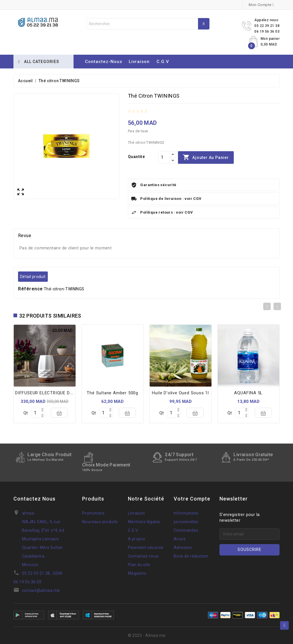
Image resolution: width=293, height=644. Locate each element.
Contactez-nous (104, 62)
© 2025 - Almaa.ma (147, 635)
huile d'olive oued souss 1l (180, 393)
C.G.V (163, 62)
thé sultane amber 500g (112, 393)
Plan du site (139, 565)
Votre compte (192, 499)
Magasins (137, 573)
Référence (30, 289)
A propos (136, 539)
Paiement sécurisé (146, 548)
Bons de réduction (191, 556)
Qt (26, 413)
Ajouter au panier (206, 157)
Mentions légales (144, 522)
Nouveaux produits (100, 522)
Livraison (139, 62)
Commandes (186, 530)
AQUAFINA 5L (248, 393)
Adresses (183, 548)
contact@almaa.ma (41, 590)
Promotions (93, 513)
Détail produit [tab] (33, 277)
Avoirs (180, 539)
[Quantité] (164, 157)
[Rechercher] (148, 24)
